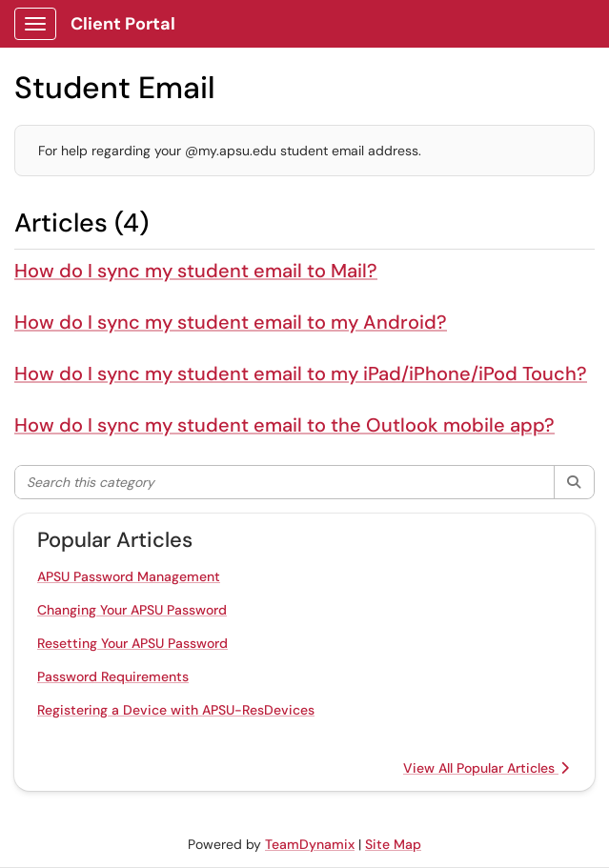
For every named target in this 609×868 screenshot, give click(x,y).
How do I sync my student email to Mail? (196, 271)
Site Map (393, 844)
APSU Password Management (129, 576)
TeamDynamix (310, 844)
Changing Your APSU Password (132, 610)
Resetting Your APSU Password (132, 643)
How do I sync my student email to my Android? (231, 322)
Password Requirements (113, 676)
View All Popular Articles (486, 768)
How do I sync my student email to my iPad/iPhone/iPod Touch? (301, 373)
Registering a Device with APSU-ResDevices (176, 710)
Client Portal (123, 24)
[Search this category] (285, 482)
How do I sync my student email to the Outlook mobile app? (284, 425)
